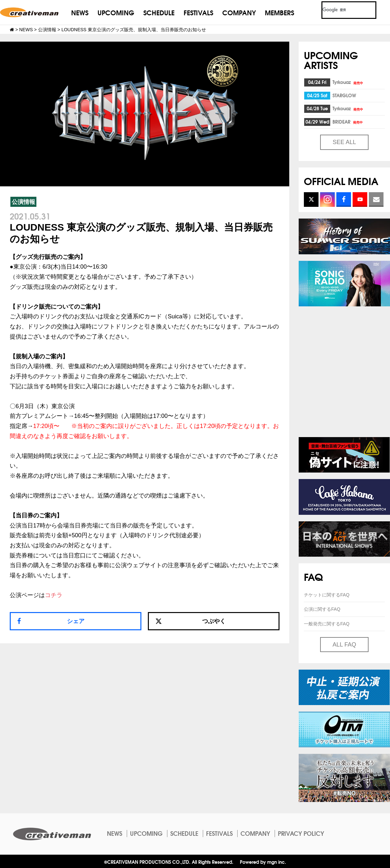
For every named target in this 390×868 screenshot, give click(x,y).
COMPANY (239, 12)
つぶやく (190, 621)
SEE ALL (344, 142)
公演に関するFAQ (322, 609)
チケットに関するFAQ (327, 595)
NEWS (80, 12)
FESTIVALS (198, 12)
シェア (76, 621)
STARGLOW (344, 95)
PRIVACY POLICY (301, 833)
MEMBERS (279, 12)
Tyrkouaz (348, 82)
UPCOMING (116, 12)
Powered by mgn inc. (263, 862)
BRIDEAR (348, 122)
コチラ (54, 595)
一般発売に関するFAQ (327, 624)
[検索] (341, 10)
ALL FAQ (344, 645)
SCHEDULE (159, 12)
